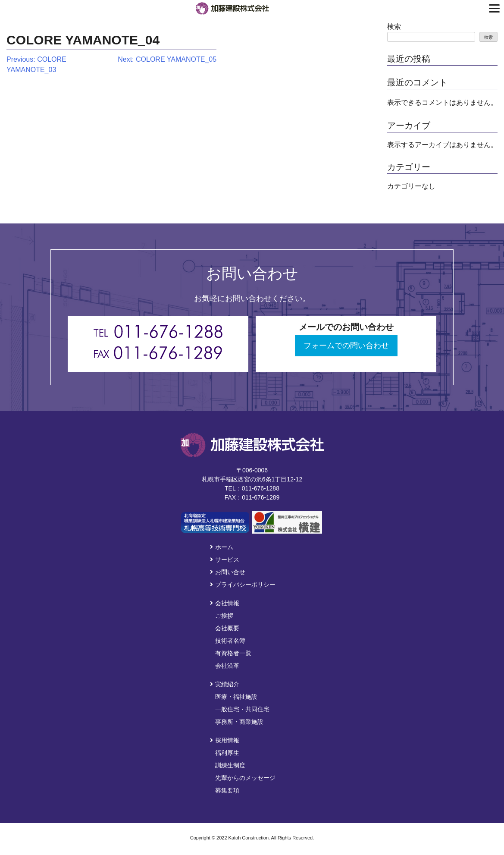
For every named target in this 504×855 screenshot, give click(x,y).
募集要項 (227, 790)
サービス (225, 560)
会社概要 (227, 628)
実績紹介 (225, 684)
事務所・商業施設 (239, 722)
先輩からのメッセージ (245, 778)
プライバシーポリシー (243, 585)
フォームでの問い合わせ (346, 346)
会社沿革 (227, 666)
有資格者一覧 (233, 653)
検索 (394, 27)
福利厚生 (227, 753)
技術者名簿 (230, 641)
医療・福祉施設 (236, 697)
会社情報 (225, 603)
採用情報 (225, 740)
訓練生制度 (230, 765)
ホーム (222, 547)
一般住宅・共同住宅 (242, 709)
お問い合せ (228, 572)
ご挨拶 (224, 616)
